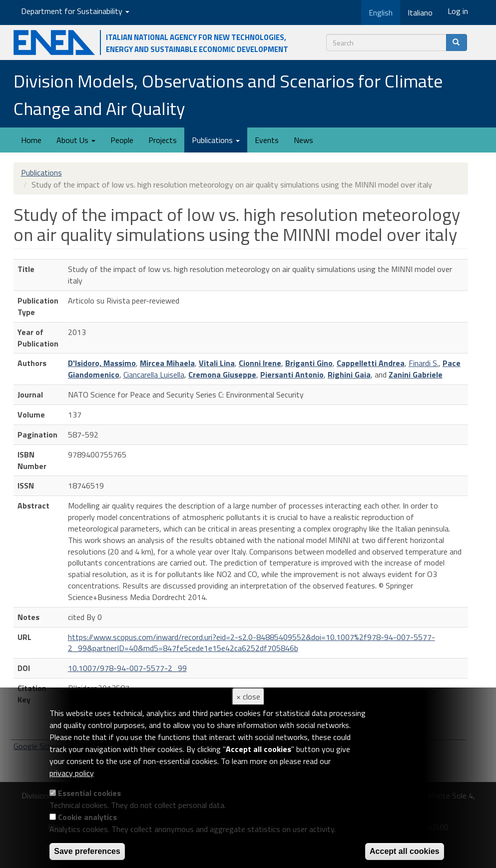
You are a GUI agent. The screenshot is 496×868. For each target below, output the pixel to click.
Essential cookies (89, 793)
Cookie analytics (87, 817)
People (122, 140)
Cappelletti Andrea (371, 363)
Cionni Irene (260, 363)
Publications (216, 140)
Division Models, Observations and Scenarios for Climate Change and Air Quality (228, 94)
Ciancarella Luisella (154, 374)
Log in (458, 11)
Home (31, 140)
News (303, 140)
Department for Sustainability (75, 11)
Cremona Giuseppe (222, 374)
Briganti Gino (309, 363)
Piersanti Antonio (292, 374)
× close (248, 696)
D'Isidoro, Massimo (102, 363)
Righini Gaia (349, 374)
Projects (163, 140)
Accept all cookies (405, 851)
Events (267, 140)
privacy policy (72, 773)
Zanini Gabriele (416, 374)
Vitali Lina (217, 363)
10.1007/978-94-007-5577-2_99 (127, 668)
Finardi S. (424, 363)
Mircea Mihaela (167, 363)
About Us (76, 140)
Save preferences (87, 851)
